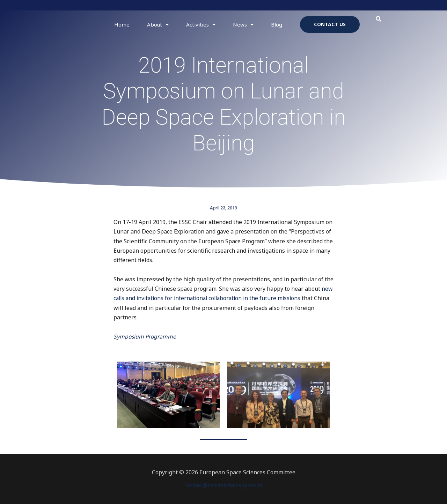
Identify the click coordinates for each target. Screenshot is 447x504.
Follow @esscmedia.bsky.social (223, 485)
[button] (379, 19)
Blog (277, 24)
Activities (201, 25)
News (243, 25)
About (158, 25)
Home (122, 24)
